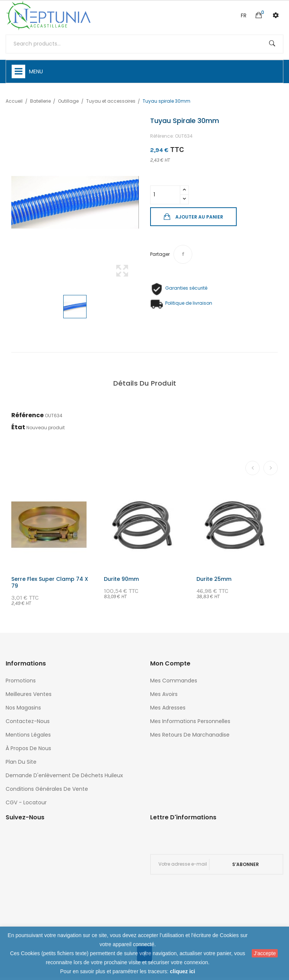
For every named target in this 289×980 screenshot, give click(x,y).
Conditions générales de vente (47, 789)
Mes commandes (174, 681)
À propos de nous (28, 748)
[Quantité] (165, 195)
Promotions (21, 681)
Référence (27, 415)
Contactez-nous (28, 721)
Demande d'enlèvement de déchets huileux (64, 775)
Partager (183, 254)
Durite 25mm (214, 579)
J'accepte (265, 953)
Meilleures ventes (29, 694)
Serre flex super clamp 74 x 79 (50, 582)
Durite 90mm (121, 579)
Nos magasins (23, 708)
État (18, 427)
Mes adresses (168, 708)
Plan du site (21, 762)
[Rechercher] (144, 44)
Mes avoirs (164, 694)
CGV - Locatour (26, 802)
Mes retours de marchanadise (190, 735)
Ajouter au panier (199, 217)
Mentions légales (28, 735)
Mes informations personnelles (190, 721)
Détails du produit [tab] (145, 383)
